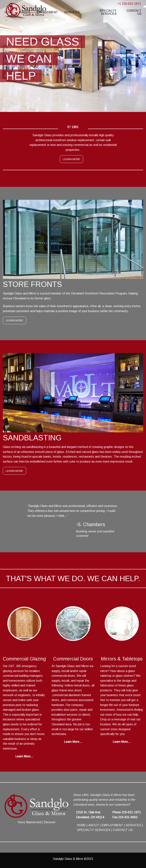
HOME (81, 825)
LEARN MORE (72, 159)
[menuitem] (72, 12)
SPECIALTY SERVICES (108, 12)
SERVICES (72, 12)
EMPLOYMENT (112, 825)
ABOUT (94, 825)
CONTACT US (134, 12)
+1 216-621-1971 (129, 4)
